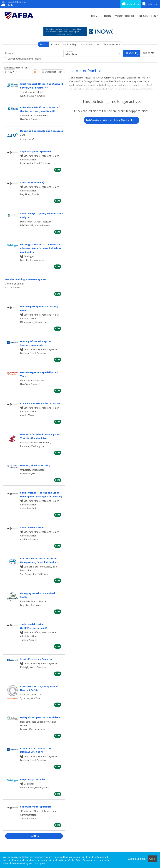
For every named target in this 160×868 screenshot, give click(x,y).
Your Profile (125, 16)
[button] (148, 53)
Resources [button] (148, 16)
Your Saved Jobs (112, 44)
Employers (150, 4)
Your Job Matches (90, 44)
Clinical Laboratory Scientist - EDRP (40, 403)
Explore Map (70, 44)
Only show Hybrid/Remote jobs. (24, 59)
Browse (55, 44)
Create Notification (52, 72)
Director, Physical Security (35, 465)
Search (43, 44)
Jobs (107, 16)
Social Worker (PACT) (32, 182)
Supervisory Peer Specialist (36, 151)
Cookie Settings (137, 859)
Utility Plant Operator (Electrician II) (41, 717)
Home (95, 16)
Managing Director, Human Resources (42, 131)
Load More (34, 836)
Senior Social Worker (32, 527)
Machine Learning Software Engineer (26, 279)
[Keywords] (34, 53)
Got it (152, 859)
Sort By (9, 72)
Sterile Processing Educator (36, 659)
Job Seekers (131, 4)
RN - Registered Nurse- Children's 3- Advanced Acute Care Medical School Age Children (41, 248)
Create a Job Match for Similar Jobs (112, 120)
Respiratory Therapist (33, 779)
